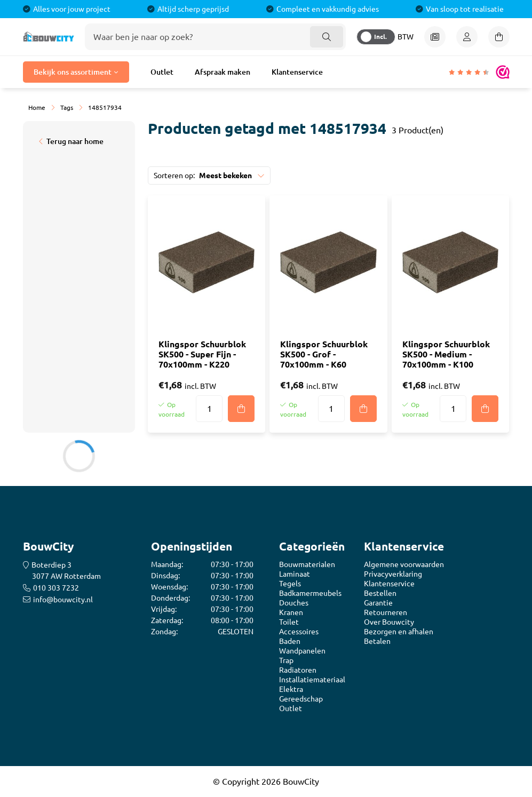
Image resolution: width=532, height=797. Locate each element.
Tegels (290, 584)
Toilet (289, 622)
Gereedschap (301, 699)
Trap (286, 660)
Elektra (291, 689)
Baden (290, 641)
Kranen (291, 612)
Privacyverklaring (393, 574)
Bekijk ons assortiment (73, 72)
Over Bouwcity (389, 622)
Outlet (162, 72)
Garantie (378, 603)
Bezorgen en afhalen (399, 632)
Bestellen (380, 593)
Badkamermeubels (310, 593)
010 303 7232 (56, 588)
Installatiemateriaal (312, 680)
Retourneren (386, 612)
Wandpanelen (302, 651)
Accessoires (299, 632)
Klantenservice (297, 72)
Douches (294, 603)
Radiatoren (298, 670)
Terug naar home (75, 141)
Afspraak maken (223, 72)
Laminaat (295, 574)
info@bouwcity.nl (63, 600)
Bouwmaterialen (307, 564)
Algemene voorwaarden (404, 564)
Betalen (377, 641)
